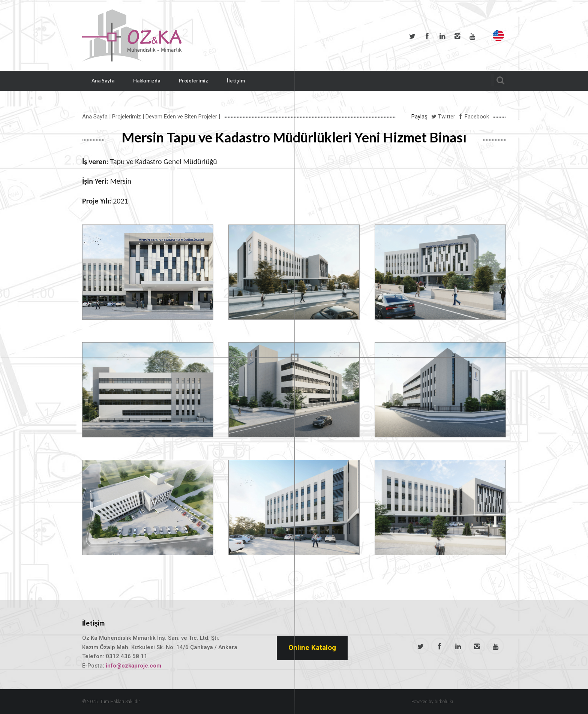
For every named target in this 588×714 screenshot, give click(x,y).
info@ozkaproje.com (133, 666)
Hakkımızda (147, 81)
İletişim (236, 81)
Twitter (412, 36)
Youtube (472, 36)
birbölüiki (444, 702)
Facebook (427, 36)
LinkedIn (442, 36)
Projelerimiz (193, 81)
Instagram (457, 36)
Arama (498, 79)
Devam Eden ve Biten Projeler (181, 117)
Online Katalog (312, 647)
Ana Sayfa (103, 81)
